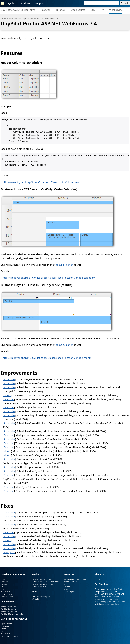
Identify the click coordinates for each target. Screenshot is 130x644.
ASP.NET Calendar (8, 606)
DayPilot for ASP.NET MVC (43, 584)
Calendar (9, 399)
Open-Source (78, 10)
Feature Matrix (7, 597)
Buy (93, 10)
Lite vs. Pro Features (9, 636)
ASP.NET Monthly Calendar (12, 614)
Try (102, 10)
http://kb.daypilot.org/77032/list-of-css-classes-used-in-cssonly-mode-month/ (48, 358)
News (66, 589)
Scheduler (9, 379)
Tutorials (61, 10)
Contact (98, 579)
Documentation (70, 582)
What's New (116, 10)
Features (46, 10)
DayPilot (8, 3)
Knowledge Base (70, 592)
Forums (67, 587)
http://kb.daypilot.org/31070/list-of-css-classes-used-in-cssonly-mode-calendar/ (49, 278)
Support (40, 3)
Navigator (9, 552)
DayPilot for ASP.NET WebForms (18, 10)
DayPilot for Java (39, 587)
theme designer (64, 265)
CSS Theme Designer (41, 596)
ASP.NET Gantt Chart (10, 611)
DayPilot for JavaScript (42, 579)
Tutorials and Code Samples (75, 579)
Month (7, 395)
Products (25, 3)
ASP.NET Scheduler (9, 609)
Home (4, 19)
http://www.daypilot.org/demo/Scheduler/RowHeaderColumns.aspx (42, 182)
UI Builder (36, 599)
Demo (3, 579)
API (65, 584)
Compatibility (7, 594)
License (4, 631)
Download (5, 626)
